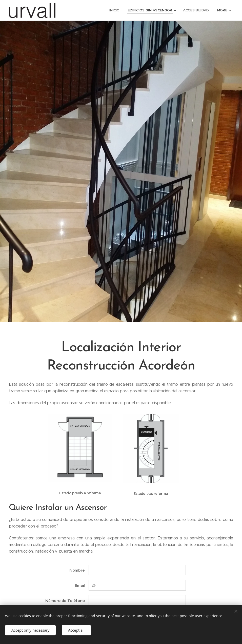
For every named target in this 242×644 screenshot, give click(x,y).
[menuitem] (80, 10)
